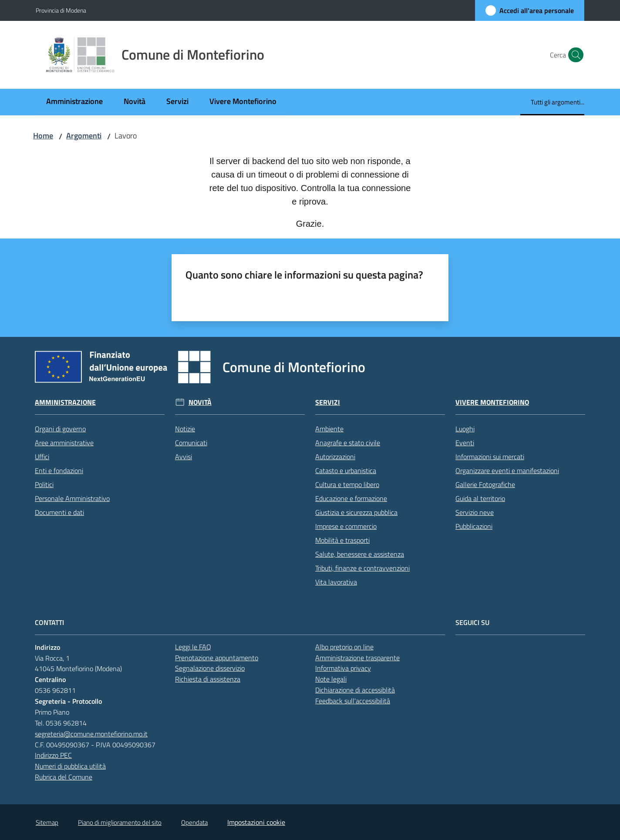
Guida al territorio (480, 498)
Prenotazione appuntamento (217, 658)
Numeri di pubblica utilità (70, 766)
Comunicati (191, 443)
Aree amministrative (64, 443)
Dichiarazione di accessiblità (355, 690)
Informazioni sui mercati (490, 457)
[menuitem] (74, 102)
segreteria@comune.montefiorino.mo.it (91, 734)
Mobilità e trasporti (342, 540)
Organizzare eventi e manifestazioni (507, 470)
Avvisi (184, 457)
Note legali (331, 679)
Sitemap (47, 822)
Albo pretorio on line (344, 647)
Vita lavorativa (336, 582)
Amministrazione (65, 402)
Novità (200, 402)
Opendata (194, 822)
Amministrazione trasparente (357, 658)
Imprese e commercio (346, 526)
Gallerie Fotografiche (485, 484)
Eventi (465, 443)
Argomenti (84, 136)
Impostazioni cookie (256, 822)
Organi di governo (60, 429)
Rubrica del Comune (64, 777)
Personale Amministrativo (72, 498)
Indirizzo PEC (53, 755)
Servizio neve (475, 512)
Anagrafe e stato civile (348, 443)
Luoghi (465, 429)
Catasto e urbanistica (346, 470)
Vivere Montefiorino (492, 402)
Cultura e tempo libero (347, 484)
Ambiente (329, 429)
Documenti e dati (59, 512)
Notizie (185, 429)
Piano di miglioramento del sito (120, 822)
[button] (574, 55)
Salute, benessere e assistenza (360, 554)
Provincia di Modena (61, 10)
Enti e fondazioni (59, 470)
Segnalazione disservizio (210, 668)
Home (43, 136)
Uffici (42, 457)
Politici (44, 484)
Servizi (328, 402)
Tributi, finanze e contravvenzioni (362, 568)
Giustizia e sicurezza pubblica (356, 512)
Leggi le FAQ (193, 647)
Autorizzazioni (335, 457)
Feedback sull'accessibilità (353, 701)
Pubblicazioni (474, 526)
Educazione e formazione (351, 498)
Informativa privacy (343, 668)
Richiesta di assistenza (208, 679)
